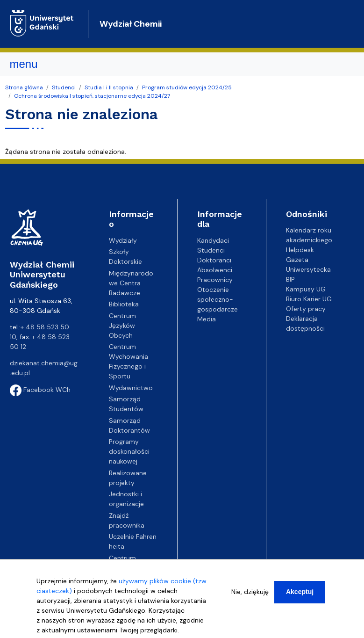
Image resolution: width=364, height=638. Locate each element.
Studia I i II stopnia (109, 87)
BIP (290, 279)
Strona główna (24, 87)
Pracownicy (215, 280)
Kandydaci (213, 240)
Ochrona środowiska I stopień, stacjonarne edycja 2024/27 (92, 96)
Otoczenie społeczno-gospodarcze (218, 299)
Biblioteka (124, 304)
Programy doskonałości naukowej (129, 451)
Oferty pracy (306, 309)
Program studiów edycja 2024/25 (187, 87)
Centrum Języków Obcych (122, 326)
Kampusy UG (306, 289)
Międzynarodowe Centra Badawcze (131, 283)
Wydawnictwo (131, 388)
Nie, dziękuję (250, 596)
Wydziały (123, 240)
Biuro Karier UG (309, 299)
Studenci (64, 87)
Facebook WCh (40, 390)
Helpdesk (300, 250)
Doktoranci (214, 260)
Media (207, 319)
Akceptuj (300, 596)
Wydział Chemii (131, 24)
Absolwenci (215, 270)
